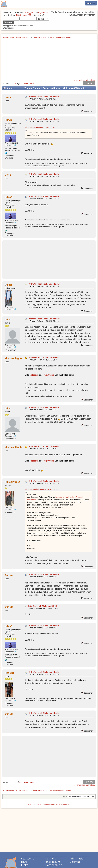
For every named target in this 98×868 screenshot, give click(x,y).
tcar (9, 319)
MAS (10, 120)
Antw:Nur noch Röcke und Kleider (44, 97)
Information (77, 859)
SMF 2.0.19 (30, 805)
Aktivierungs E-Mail (24, 15)
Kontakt (50, 859)
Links (25, 865)
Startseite (28, 859)
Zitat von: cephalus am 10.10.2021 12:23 (42, 489)
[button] (91, 3)
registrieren (43, 13)
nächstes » (90, 80)
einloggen (29, 13)
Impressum (53, 862)
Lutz (10, 285)
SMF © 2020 (39, 805)
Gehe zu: (65, 797)
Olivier (11, 673)
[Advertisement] (49, 60)
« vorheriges (80, 80)
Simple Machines (49, 805)
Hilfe (24, 862)
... (12, 84)
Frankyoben (14, 482)
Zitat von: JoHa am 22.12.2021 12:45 (40, 127)
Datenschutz (54, 865)
